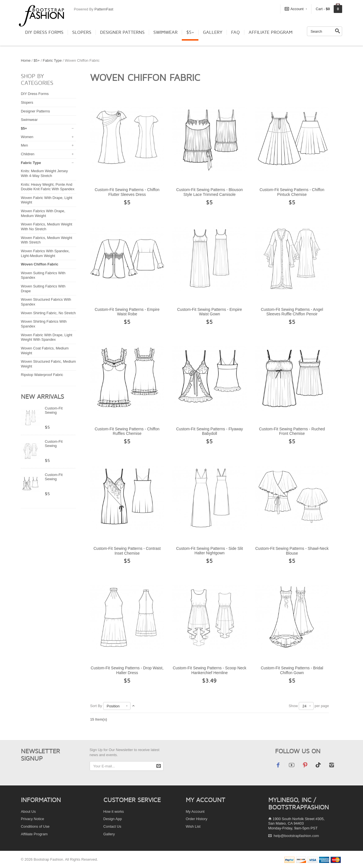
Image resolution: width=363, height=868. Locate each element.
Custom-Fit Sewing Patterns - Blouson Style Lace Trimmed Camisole (209, 192)
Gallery (213, 32)
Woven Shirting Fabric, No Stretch (48, 313)
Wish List (193, 826)
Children (28, 154)
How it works (114, 811)
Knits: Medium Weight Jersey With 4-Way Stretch (44, 173)
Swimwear (165, 32)
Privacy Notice (32, 819)
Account (296, 9)
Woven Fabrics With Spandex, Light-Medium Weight (45, 253)
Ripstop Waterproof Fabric (42, 375)
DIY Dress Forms (44, 32)
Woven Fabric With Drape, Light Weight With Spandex (47, 337)
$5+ (190, 32)
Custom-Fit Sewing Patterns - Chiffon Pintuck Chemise (292, 192)
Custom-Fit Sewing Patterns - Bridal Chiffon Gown (292, 670)
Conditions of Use (35, 826)
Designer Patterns (122, 32)
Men (24, 145)
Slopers (82, 32)
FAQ (235, 32)
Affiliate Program (271, 32)
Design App (113, 819)
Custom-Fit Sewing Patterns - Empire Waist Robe (127, 312)
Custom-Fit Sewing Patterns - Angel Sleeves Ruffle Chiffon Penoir (292, 312)
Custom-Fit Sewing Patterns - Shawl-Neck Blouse (292, 551)
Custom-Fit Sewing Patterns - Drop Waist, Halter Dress (127, 670)
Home (26, 60)
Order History (197, 819)
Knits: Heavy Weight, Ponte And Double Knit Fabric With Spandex (48, 187)
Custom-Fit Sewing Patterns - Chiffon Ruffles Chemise (127, 431)
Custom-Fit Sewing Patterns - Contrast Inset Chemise (127, 551)
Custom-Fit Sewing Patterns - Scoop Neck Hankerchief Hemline (210, 670)
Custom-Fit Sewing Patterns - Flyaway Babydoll (210, 431)
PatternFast (104, 9)
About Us (28, 811)
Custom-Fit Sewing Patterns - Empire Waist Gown (209, 312)
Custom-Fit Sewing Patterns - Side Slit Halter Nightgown (210, 551)
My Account (195, 811)
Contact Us (112, 826)
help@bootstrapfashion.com (296, 836)
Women (27, 137)
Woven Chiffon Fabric (40, 264)
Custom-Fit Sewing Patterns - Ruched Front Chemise (292, 431)
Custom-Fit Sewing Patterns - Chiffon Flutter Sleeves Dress (127, 192)
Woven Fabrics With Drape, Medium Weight (43, 213)
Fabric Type (52, 60)
